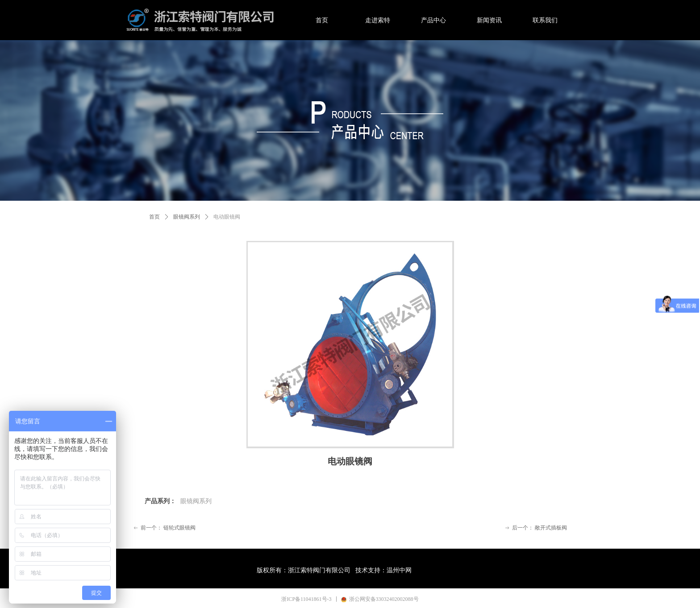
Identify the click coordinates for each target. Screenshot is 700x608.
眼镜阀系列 (187, 217)
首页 (154, 217)
